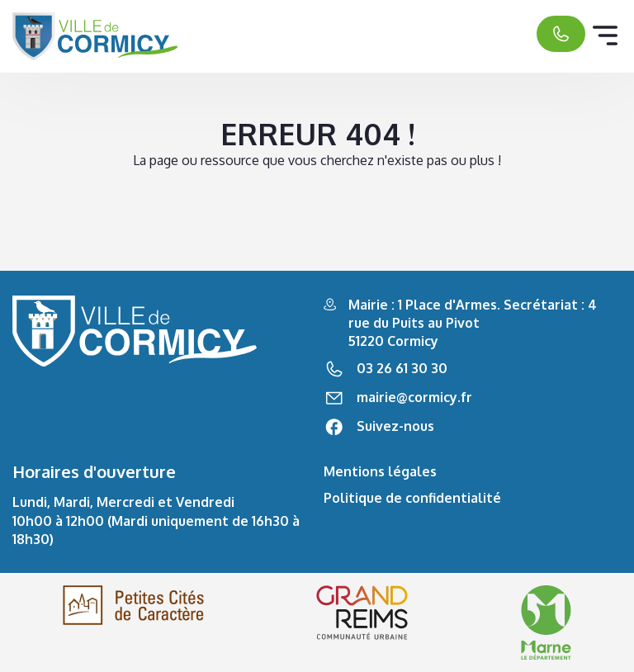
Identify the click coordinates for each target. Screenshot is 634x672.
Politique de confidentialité (412, 498)
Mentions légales (380, 471)
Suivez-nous (395, 426)
